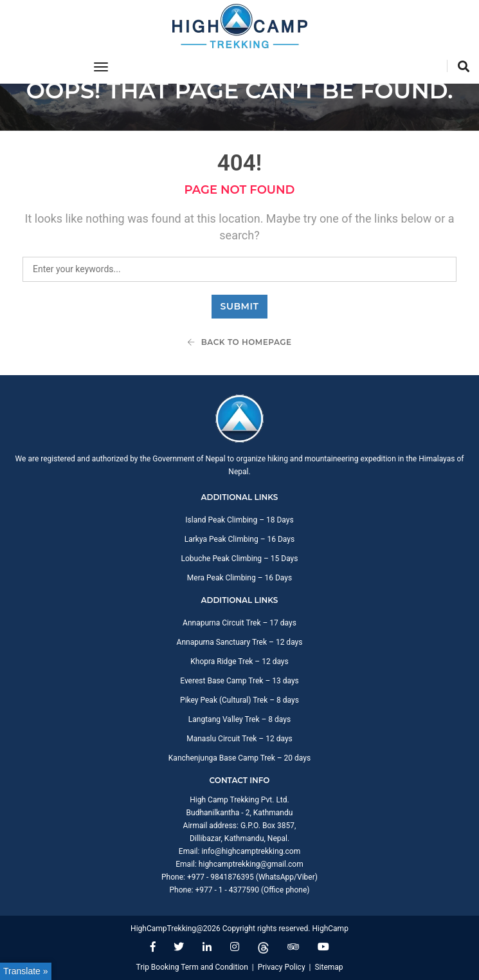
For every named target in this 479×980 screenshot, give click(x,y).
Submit (240, 306)
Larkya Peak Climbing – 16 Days (239, 539)
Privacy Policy (282, 967)
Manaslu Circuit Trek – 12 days (239, 739)
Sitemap (329, 967)
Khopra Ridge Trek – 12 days (239, 661)
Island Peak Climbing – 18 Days (239, 520)
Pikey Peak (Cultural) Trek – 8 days (239, 700)
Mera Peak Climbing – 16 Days (239, 578)
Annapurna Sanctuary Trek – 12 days (240, 642)
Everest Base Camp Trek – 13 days (239, 681)
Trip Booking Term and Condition (192, 967)
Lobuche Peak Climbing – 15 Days (239, 559)
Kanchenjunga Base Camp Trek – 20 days (239, 758)
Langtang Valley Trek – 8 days (239, 719)
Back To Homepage (239, 342)
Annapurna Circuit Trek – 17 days (239, 623)
